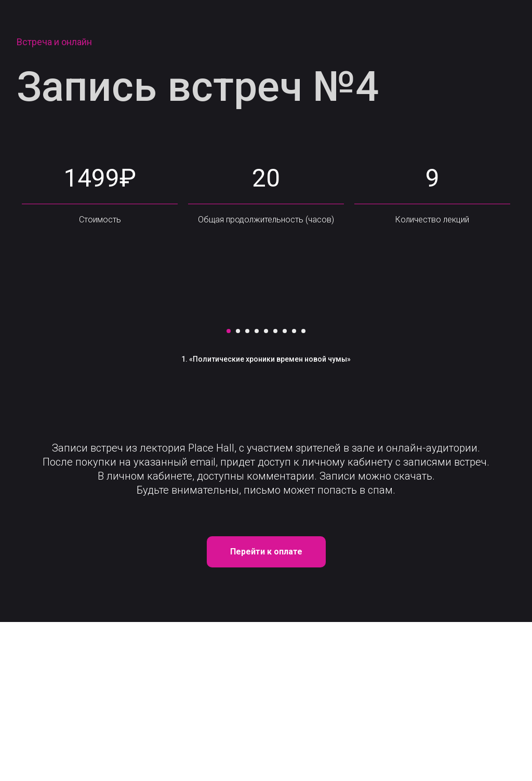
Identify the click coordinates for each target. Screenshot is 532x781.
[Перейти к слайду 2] (238, 490)
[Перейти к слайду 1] (229, 490)
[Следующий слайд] (469, 395)
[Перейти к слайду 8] (294, 490)
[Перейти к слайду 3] (247, 490)
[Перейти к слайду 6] (275, 490)
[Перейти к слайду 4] (257, 490)
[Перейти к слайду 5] (266, 490)
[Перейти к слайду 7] (285, 490)
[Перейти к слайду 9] (303, 490)
